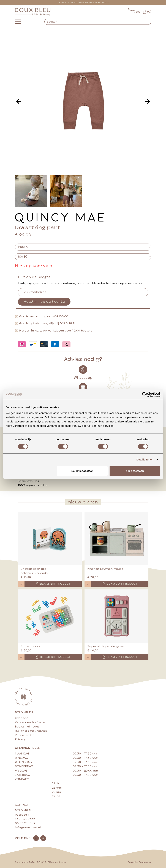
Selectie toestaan (82, 471)
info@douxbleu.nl (28, 827)
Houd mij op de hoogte (44, 302)
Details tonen (145, 459)
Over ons (22, 718)
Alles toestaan (135, 471)
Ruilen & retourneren (31, 731)
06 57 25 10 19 (25, 823)
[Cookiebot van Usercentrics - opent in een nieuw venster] (145, 394)
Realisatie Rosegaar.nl (140, 862)
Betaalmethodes (27, 727)
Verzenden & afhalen (31, 722)
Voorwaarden (25, 735)
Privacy (20, 739)
